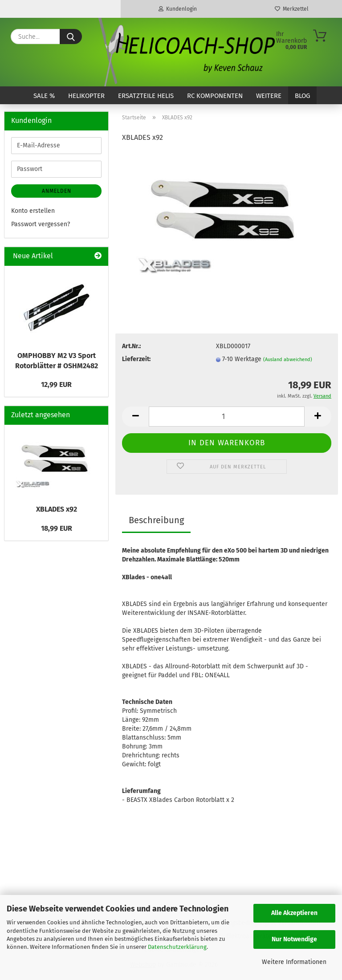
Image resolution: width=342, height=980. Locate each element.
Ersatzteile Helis (146, 96)
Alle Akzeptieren (294, 913)
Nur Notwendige (294, 939)
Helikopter (86, 96)
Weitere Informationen (294, 962)
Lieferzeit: (136, 359)
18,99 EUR (57, 528)
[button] (135, 417)
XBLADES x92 (57, 509)
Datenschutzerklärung (177, 947)
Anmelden (57, 191)
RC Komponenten (215, 96)
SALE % (44, 96)
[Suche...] (71, 37)
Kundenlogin (178, 9)
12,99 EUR (56, 384)
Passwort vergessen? (41, 224)
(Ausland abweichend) (288, 360)
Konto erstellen (33, 211)
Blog (302, 96)
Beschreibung (156, 520)
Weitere (269, 96)
